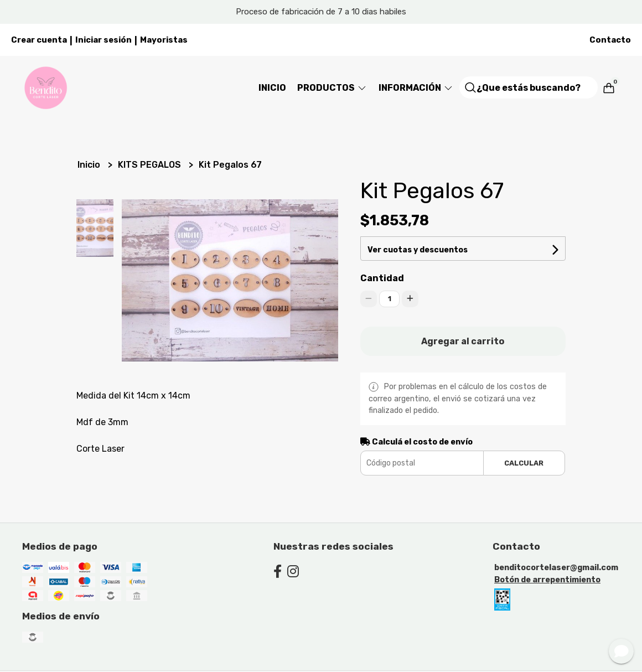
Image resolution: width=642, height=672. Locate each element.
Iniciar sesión (103, 40)
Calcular (524, 463)
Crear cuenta (39, 40)
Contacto (610, 40)
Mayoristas (164, 40)
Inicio (272, 88)
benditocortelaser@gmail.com (556, 568)
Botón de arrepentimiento (547, 580)
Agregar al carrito (463, 341)
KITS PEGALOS (151, 165)
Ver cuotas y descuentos (418, 250)
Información (416, 88)
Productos (332, 88)
